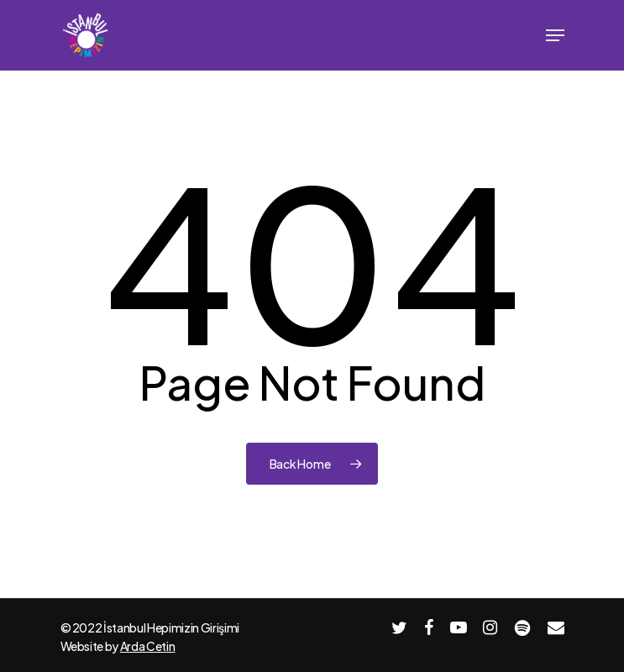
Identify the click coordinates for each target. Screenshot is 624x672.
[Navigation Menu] (555, 35)
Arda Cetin (148, 646)
